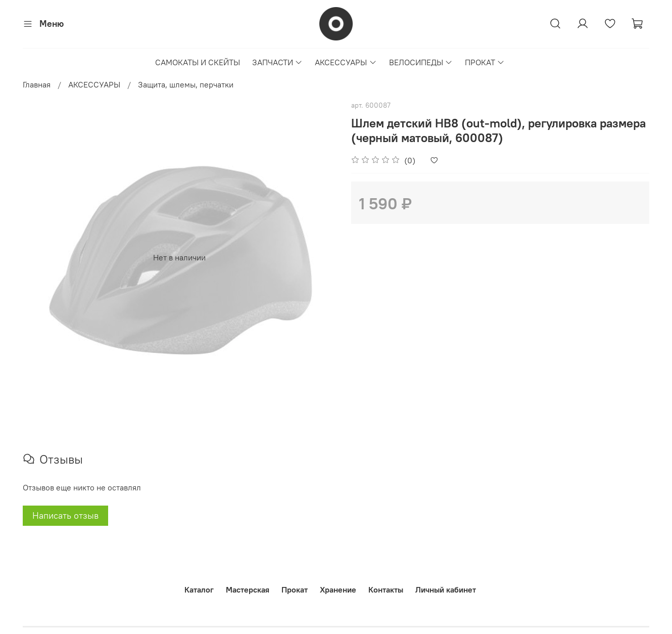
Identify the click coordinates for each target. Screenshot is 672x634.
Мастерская (248, 590)
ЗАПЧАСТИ (277, 62)
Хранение (338, 590)
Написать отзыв (65, 515)
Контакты (386, 590)
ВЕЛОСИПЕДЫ (421, 62)
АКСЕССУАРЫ (346, 62)
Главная (37, 84)
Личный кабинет (446, 590)
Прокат (295, 590)
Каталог (199, 590)
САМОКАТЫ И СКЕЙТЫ (198, 62)
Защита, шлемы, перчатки (186, 84)
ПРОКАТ (485, 62)
